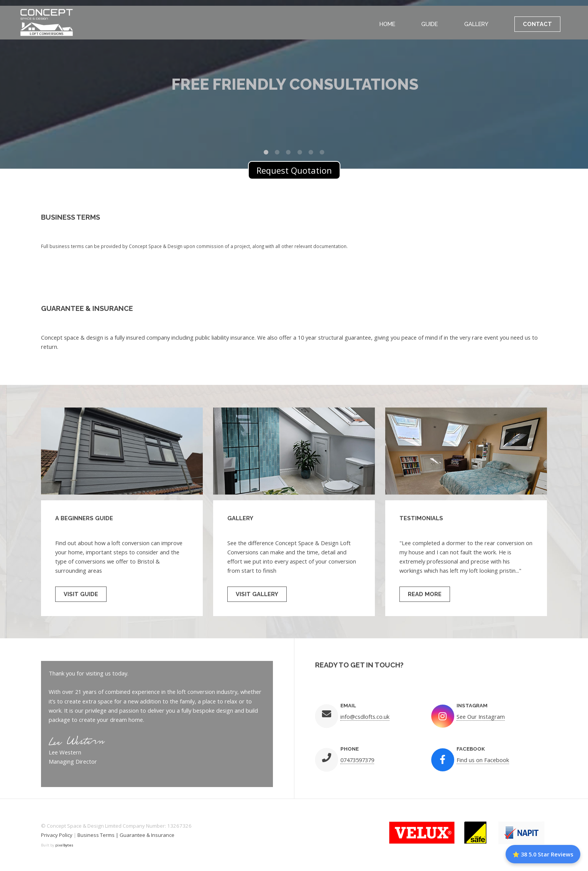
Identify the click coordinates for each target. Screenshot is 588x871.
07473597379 (357, 760)
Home (387, 24)
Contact (537, 24)
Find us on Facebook (483, 760)
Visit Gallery (257, 594)
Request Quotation (294, 170)
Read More (425, 594)
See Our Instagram (481, 717)
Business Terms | (99, 835)
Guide (430, 24)
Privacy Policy (57, 835)
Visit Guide (81, 594)
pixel (64, 845)
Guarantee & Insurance (147, 835)
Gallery (476, 24)
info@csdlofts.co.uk (365, 717)
